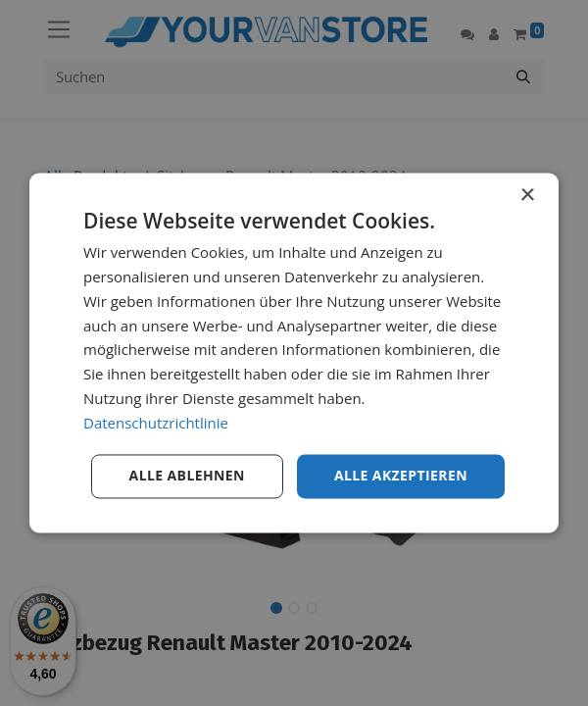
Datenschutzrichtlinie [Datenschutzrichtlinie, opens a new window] (156, 423)
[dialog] (294, 353)
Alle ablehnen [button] (187, 476)
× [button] (527, 196)
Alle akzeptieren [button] (401, 476)
